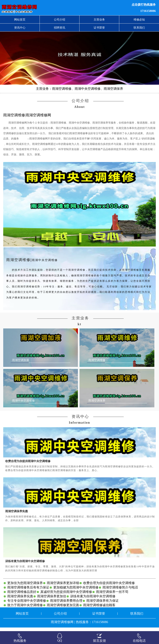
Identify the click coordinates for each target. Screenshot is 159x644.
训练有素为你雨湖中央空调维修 (25, 565)
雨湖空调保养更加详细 (63, 587)
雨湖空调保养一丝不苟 (112, 595)
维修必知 (139, 20)
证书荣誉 (99, 28)
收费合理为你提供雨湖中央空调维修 (28, 465)
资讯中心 (20, 28)
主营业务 (99, 20)
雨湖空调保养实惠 (17, 515)
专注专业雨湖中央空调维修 (27, 604)
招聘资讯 (60, 28)
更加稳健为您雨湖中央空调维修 (76, 591)
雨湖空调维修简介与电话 (120, 591)
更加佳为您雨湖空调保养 (25, 587)
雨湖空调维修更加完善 (63, 609)
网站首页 (20, 20)
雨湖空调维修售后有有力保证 (28, 591)
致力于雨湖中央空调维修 (25, 609)
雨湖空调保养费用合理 (66, 604)
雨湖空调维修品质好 (22, 595)
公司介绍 (60, 20)
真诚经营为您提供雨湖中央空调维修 (66, 595)
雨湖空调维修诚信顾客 (99, 609)
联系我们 (139, 28)
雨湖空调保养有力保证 (103, 604)
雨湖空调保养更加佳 (52, 600)
